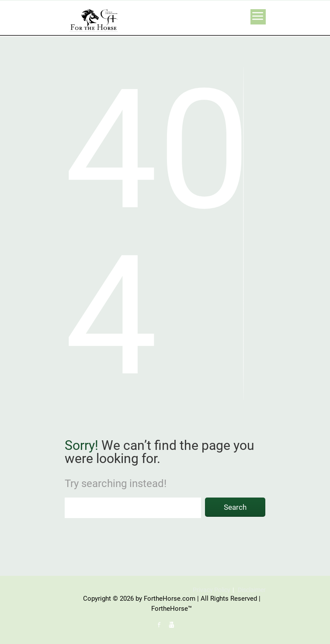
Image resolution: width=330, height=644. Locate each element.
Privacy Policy (212, 590)
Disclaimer (252, 590)
